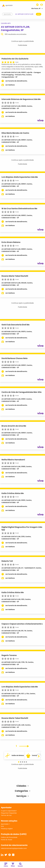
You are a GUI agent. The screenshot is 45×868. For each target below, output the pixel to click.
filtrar (13, 865)
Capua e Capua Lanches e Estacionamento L (22, 624)
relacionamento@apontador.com (14, 848)
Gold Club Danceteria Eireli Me (16, 325)
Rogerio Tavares (9, 655)
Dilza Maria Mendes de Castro (15, 133)
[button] (19, 762)
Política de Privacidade (9, 837)
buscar (20, 865)
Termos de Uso (6, 815)
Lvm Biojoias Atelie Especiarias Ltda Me (20, 177)
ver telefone (10, 85)
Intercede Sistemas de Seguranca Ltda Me (21, 99)
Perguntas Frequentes (9, 813)
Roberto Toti (7, 561)
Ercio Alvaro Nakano (11, 242)
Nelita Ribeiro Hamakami (13, 460)
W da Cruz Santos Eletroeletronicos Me (19, 209)
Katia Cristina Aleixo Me (13, 493)
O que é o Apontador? (9, 811)
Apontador (7, 14)
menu (6, 865)
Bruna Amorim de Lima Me (14, 426)
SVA (2, 826)
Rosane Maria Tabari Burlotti (15, 276)
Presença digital (7, 829)
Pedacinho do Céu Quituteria (15, 59)
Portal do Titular (7, 840)
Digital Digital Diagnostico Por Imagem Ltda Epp (22, 528)
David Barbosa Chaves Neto (15, 358)
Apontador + (6, 824)
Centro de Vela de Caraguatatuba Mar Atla (21, 392)
